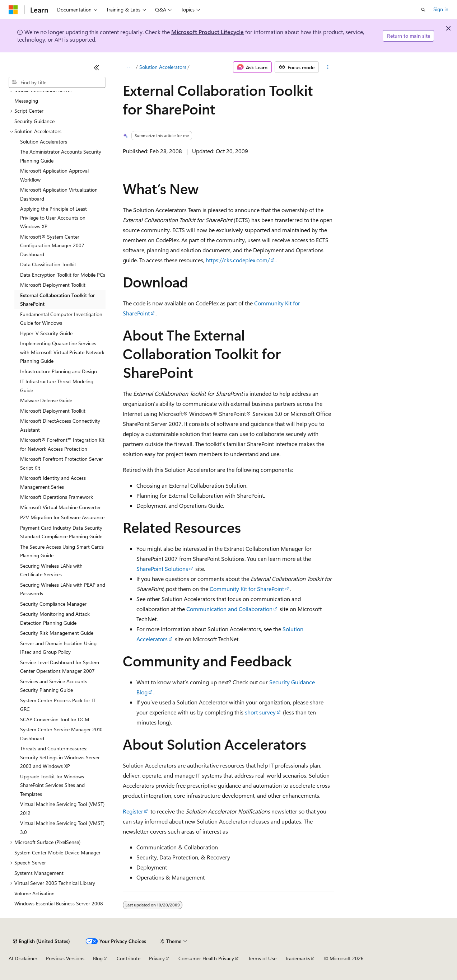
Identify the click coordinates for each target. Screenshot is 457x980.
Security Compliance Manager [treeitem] (53, 604)
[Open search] (423, 10)
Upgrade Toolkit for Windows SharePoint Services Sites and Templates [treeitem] (52, 785)
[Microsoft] (13, 10)
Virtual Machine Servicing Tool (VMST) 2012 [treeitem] (62, 808)
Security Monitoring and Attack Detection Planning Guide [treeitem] (55, 618)
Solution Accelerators (163, 67)
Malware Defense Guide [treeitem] (46, 400)
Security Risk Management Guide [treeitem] (57, 633)
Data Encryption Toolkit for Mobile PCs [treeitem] (63, 275)
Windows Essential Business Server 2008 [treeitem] (59, 903)
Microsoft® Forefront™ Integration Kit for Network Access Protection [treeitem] (62, 444)
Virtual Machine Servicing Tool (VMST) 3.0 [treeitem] (62, 827)
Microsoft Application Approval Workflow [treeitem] (54, 175)
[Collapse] (97, 67)
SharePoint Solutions (162, 569)
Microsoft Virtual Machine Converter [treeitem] (60, 507)
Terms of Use (262, 958)
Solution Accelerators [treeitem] (44, 142)
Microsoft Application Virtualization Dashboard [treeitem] (59, 194)
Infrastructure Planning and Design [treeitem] (59, 371)
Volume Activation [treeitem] (34, 893)
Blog (98, 958)
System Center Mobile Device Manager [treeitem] (57, 852)
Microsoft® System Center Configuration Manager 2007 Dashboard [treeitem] (52, 245)
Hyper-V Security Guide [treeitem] (46, 333)
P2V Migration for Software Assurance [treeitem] (62, 517)
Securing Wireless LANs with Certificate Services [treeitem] (51, 570)
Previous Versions (65, 958)
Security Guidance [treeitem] (34, 121)
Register (133, 811)
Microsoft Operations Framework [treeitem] (57, 497)
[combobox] (57, 83)
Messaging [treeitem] (26, 101)
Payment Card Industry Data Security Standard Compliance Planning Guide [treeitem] (61, 532)
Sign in (441, 9)
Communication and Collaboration (229, 609)
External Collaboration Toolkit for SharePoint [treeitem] (57, 300)
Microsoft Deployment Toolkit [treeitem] (53, 285)
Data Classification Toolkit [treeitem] (48, 264)
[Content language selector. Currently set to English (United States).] (41, 941)
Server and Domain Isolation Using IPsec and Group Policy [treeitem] (58, 648)
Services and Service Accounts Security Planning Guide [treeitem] (54, 686)
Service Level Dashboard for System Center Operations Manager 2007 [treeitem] (60, 667)
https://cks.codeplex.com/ (238, 260)
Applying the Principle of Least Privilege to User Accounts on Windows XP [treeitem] (53, 217)
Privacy (157, 958)
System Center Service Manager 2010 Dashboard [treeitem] (61, 734)
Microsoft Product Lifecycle (207, 32)
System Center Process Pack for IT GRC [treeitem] (58, 705)
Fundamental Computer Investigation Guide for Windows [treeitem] (61, 319)
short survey (260, 712)
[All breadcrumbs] (129, 67)
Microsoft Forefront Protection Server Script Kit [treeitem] (62, 463)
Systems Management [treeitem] (39, 873)
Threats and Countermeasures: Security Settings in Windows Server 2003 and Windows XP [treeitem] (60, 757)
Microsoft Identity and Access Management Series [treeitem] (53, 482)
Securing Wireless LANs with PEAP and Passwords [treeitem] (63, 589)
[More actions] (328, 67)
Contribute (129, 958)
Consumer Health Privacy (206, 958)
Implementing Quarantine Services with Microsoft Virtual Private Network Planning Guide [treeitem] (62, 352)
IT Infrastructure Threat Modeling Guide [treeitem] (57, 386)
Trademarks (298, 958)
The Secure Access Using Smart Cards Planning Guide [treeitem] (62, 551)
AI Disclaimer (23, 958)
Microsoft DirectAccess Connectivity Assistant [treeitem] (60, 425)
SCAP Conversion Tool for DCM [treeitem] (55, 719)
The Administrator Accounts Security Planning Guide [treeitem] (61, 156)
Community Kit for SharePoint (247, 589)
